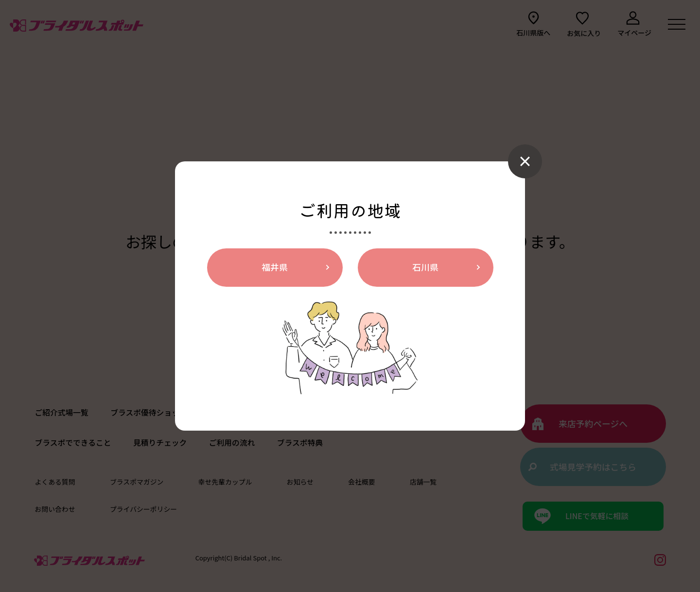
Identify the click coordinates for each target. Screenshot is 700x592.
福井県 (275, 267)
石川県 (425, 267)
